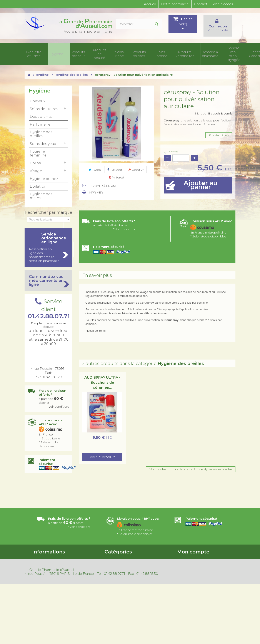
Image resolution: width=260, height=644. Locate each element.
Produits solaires (121, 51)
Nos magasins (42, 569)
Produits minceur (69, 51)
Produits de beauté (88, 51)
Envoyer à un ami (102, 180)
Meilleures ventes (44, 588)
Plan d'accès (223, 4)
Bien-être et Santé (34, 51)
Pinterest (117, 171)
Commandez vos (48, 274)
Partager (115, 163)
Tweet (95, 163)
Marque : (214, 107)
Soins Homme (138, 51)
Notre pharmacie (175, 4)
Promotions (40, 577)
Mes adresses (186, 564)
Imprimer (96, 186)
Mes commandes (189, 552)
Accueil (150, 4)
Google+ (136, 163)
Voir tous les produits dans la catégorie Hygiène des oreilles (191, 463)
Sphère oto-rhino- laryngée (204, 51)
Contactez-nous (43, 564)
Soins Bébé (106, 51)
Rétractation (41, 594)
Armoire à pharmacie (178, 51)
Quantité (171, 146)
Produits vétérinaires (157, 51)
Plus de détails (219, 129)
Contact (201, 4)
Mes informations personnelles (198, 569)
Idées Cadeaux (227, 51)
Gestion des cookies (46, 605)
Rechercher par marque (48, 206)
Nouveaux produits (45, 583)
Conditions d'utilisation (48, 558)
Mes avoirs (184, 558)
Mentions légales (44, 600)
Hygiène (52, 51)
